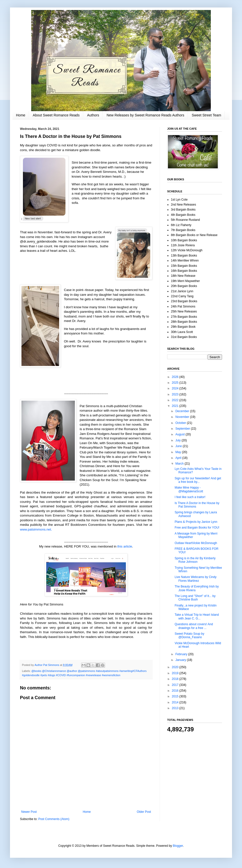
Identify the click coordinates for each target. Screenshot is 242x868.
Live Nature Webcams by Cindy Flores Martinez (196, 579)
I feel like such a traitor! (190, 497)
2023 (176, 394)
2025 (176, 383)
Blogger (178, 846)
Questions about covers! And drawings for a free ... (194, 626)
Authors (93, 115)
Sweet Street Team (206, 115)
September (183, 429)
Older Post (144, 812)
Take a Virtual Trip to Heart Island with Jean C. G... (197, 616)
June (179, 446)
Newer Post (29, 812)
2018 (176, 679)
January (181, 660)
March (180, 464)
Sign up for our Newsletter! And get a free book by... (198, 480)
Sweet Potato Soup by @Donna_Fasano (189, 635)
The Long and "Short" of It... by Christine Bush (195, 598)
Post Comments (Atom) (54, 819)
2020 (176, 667)
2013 (176, 708)
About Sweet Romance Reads (56, 115)
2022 (176, 400)
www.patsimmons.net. (36, 529)
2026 (176, 377)
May (179, 452)
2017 (176, 685)
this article (125, 546)
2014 (176, 702)
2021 (176, 406)
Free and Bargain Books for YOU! (197, 528)
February (182, 654)
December (183, 411)
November (183, 417)
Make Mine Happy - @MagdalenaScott (189, 489)
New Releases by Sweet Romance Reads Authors (145, 115)
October (181, 423)
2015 (176, 696)
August (181, 434)
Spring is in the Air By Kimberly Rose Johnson (195, 560)
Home (21, 115)
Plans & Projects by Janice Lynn (196, 522)
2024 (176, 388)
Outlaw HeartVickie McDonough (196, 543)
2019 (176, 673)
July (179, 440)
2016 (176, 691)
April (179, 458)
